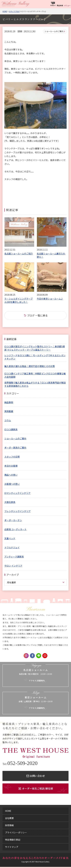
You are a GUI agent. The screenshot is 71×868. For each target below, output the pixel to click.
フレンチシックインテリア (18, 511)
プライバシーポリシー (16, 832)
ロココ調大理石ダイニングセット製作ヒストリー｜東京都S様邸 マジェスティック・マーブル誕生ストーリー (35, 348)
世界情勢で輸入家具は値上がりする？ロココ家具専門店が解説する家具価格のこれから (35, 384)
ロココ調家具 (11, 429)
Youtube (45, 656)
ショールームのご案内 (54, 31)
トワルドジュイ (12, 547)
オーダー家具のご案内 (15, 448)
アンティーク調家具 (14, 557)
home (8, 811)
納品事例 (9, 402)
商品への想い (11, 475)
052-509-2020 (20, 763)
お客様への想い (12, 484)
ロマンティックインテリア (17, 493)
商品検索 (60, 5)
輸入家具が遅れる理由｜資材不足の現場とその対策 (30, 366)
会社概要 (9, 818)
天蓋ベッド (10, 538)
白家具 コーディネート (15, 529)
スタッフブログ (14, 11)
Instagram (26, 656)
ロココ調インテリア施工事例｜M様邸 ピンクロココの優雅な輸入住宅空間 (35, 375)
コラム (8, 420)
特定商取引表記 (13, 840)
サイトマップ (12, 847)
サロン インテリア (13, 566)
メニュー (67, 5)
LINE (39, 656)
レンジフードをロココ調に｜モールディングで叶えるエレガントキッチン (35, 357)
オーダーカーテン (13, 520)
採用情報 (9, 825)
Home (5, 11)
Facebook (32, 656)
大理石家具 (10, 502)
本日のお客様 (11, 466)
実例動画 (9, 411)
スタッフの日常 (12, 457)
